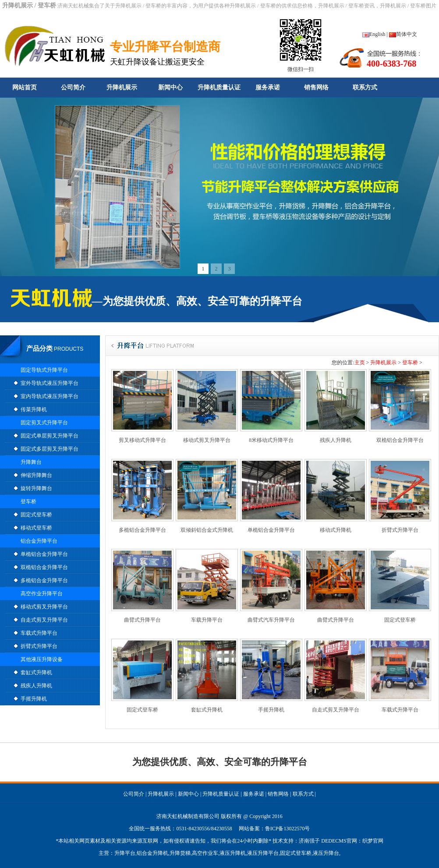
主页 (360, 363)
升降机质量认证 (219, 87)
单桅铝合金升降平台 (44, 554)
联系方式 (365, 87)
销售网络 (316, 87)
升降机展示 (122, 87)
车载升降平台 (207, 620)
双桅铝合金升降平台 (44, 567)
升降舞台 (31, 462)
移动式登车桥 (36, 528)
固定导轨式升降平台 (44, 370)
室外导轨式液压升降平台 (50, 383)
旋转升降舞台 (36, 488)
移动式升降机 (336, 530)
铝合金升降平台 (39, 541)
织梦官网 (373, 841)
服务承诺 (268, 87)
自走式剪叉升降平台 (44, 620)
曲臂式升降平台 (142, 620)
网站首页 (25, 87)
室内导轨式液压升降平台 (50, 396)
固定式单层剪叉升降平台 (50, 436)
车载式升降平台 (39, 633)
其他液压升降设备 (42, 659)
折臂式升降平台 (39, 646)
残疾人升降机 (36, 686)
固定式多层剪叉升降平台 (50, 449)
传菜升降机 (34, 409)
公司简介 (73, 87)
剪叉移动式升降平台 (142, 440)
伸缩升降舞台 (36, 475)
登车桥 (28, 502)
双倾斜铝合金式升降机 (207, 530)
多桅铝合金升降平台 (44, 580)
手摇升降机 (34, 699)
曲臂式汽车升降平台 (271, 620)
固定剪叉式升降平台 (44, 423)
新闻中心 (170, 87)
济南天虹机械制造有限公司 (188, 816)
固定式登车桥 (36, 515)
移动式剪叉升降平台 (44, 607)
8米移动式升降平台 (271, 440)
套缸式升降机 (36, 672)
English (374, 34)
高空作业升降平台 (42, 594)
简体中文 (403, 34)
